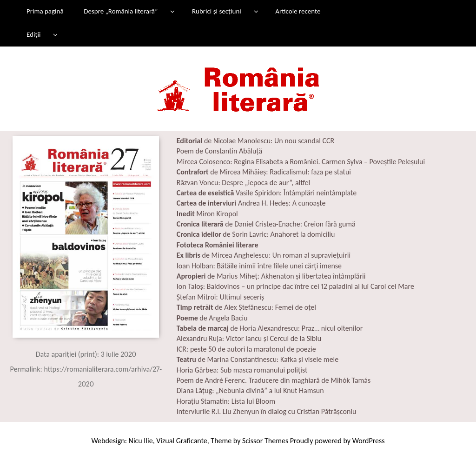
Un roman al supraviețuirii (311, 255)
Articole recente (298, 11)
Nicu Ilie (141, 441)
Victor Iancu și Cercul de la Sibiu (274, 338)
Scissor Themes (265, 441)
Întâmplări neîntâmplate (320, 193)
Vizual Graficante (182, 441)
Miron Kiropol (217, 214)
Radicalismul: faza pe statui (310, 172)
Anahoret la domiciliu (303, 234)
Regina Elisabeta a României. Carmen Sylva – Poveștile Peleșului (329, 162)
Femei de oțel (296, 307)
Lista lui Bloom (253, 401)
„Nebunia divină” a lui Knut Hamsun (270, 390)
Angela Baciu (228, 318)
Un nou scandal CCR (304, 141)
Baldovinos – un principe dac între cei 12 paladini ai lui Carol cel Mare (310, 286)
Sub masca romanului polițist (263, 370)
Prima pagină (45, 11)
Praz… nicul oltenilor (332, 328)
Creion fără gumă (330, 224)
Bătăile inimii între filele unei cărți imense (279, 266)
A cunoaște (309, 203)
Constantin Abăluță (233, 151)
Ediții (33, 34)
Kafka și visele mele (308, 359)
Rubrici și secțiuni (217, 11)
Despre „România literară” (121, 11)
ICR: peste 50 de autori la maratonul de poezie (246, 349)
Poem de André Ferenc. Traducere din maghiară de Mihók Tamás (274, 380)
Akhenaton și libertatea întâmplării (314, 276)
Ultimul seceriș (242, 297)
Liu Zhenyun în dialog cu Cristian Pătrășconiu (288, 411)
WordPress (369, 441)
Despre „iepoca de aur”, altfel (266, 183)
